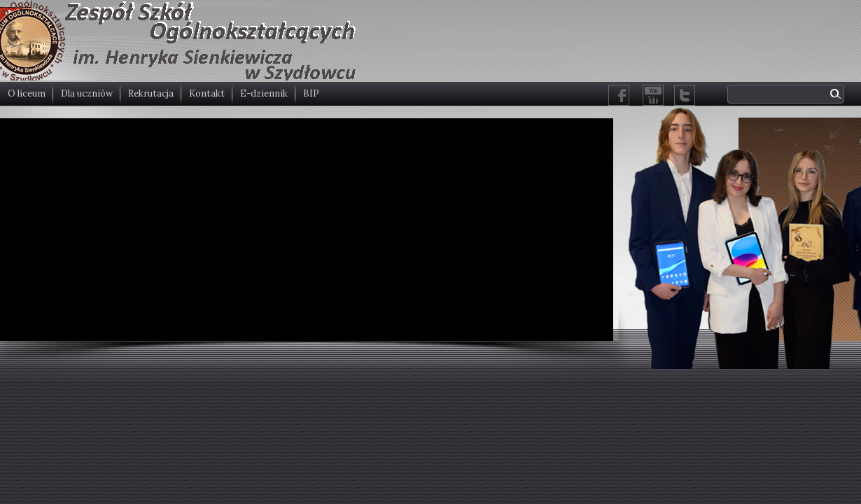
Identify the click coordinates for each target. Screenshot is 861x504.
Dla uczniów (87, 93)
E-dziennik (264, 93)
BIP (311, 93)
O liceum (27, 93)
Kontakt (207, 93)
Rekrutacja (151, 93)
